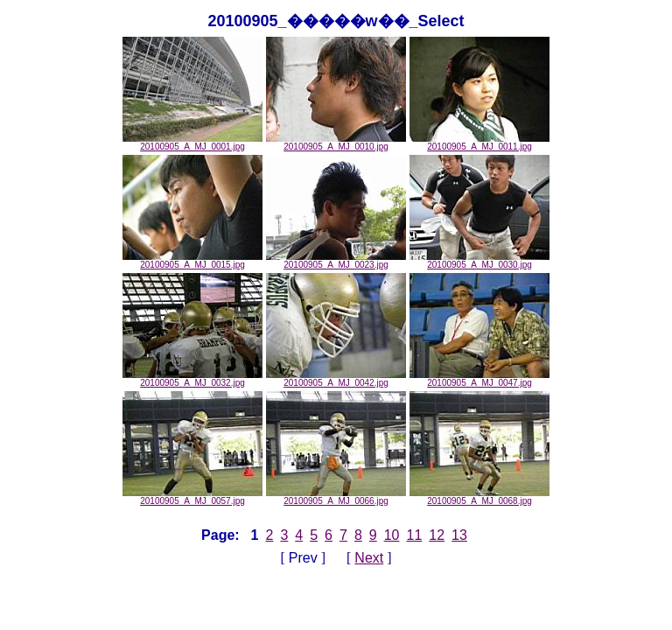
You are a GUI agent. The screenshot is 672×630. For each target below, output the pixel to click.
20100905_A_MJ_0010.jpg (336, 143)
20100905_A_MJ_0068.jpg (479, 497)
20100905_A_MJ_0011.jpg (479, 143)
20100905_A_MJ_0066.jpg (336, 497)
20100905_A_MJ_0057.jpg (192, 497)
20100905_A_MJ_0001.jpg (192, 143)
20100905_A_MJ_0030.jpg (479, 261)
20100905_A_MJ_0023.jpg (336, 261)
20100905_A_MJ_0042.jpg (336, 379)
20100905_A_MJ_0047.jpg (479, 379)
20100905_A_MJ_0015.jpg (192, 261)
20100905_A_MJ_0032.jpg (192, 379)
